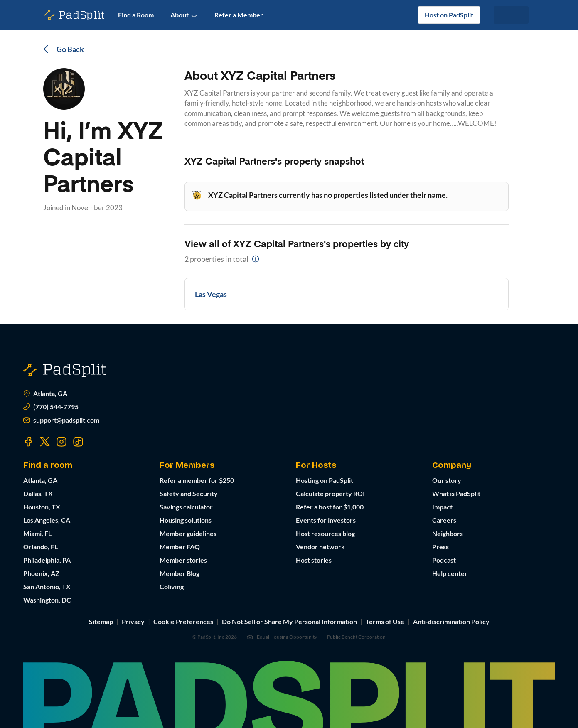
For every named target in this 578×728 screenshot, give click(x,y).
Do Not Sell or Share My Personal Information (289, 621)
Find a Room (136, 15)
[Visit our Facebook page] (28, 442)
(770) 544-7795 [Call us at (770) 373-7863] (51, 407)
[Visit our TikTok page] (78, 442)
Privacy (133, 621)
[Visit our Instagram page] (61, 442)
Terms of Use (385, 621)
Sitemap (101, 621)
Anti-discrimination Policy (451, 621)
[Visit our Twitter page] (45, 442)
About (184, 15)
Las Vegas (211, 294)
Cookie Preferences (183, 621)
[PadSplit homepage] (74, 15)
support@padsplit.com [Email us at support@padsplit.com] (61, 420)
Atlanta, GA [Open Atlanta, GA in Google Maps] (45, 394)
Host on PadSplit (449, 15)
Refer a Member (239, 15)
